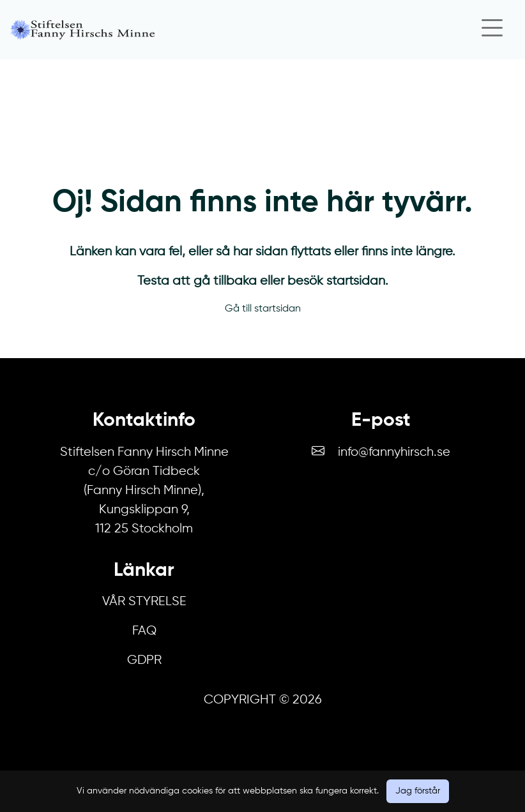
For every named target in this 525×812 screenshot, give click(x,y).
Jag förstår (418, 791)
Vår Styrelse (144, 602)
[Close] (492, 30)
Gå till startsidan (263, 309)
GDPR (144, 660)
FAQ (144, 631)
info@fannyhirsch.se (394, 452)
